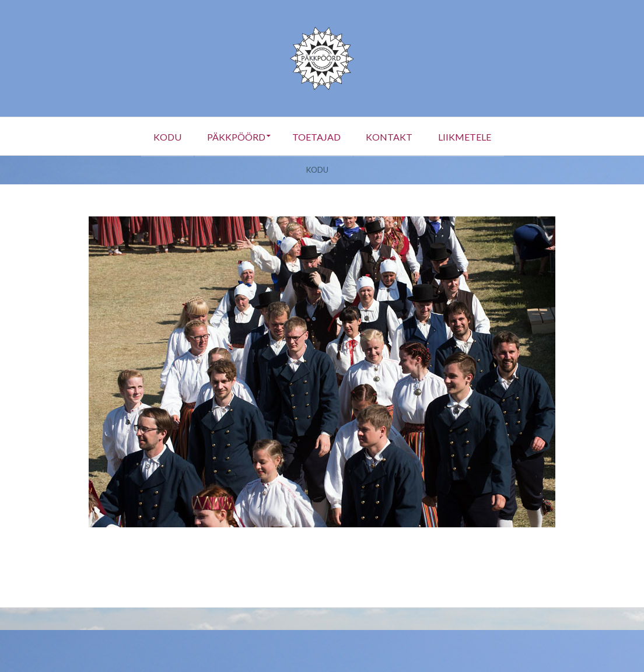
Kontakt (393, 136)
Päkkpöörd (232, 136)
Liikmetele (473, 136)
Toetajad (316, 136)
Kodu (159, 136)
